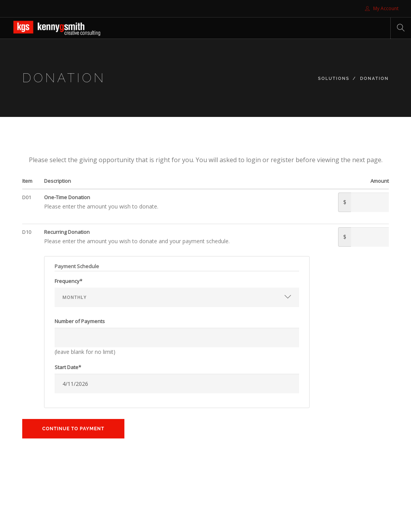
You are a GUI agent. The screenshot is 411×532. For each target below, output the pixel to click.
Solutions (334, 79)
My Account (382, 8)
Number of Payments (80, 321)
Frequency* (68, 281)
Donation (374, 79)
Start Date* (68, 367)
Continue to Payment (73, 429)
